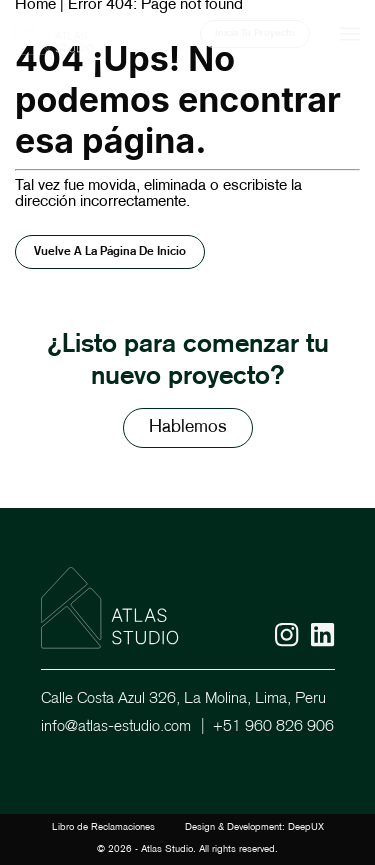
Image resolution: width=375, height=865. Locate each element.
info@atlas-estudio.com (116, 727)
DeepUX (306, 827)
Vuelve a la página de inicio (110, 251)
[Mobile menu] (350, 34)
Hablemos (188, 427)
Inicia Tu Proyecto (255, 33)
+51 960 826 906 (273, 727)
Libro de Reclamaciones (103, 827)
